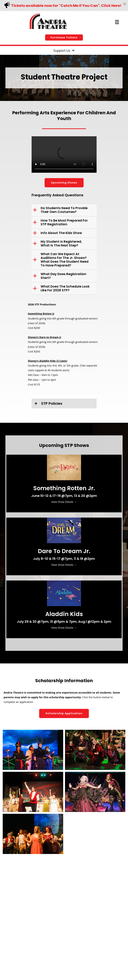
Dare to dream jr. (64, 551)
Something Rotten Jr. (64, 488)
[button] (64, 38)
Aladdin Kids (64, 614)
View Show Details (64, 502)
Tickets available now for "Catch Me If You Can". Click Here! (66, 6)
